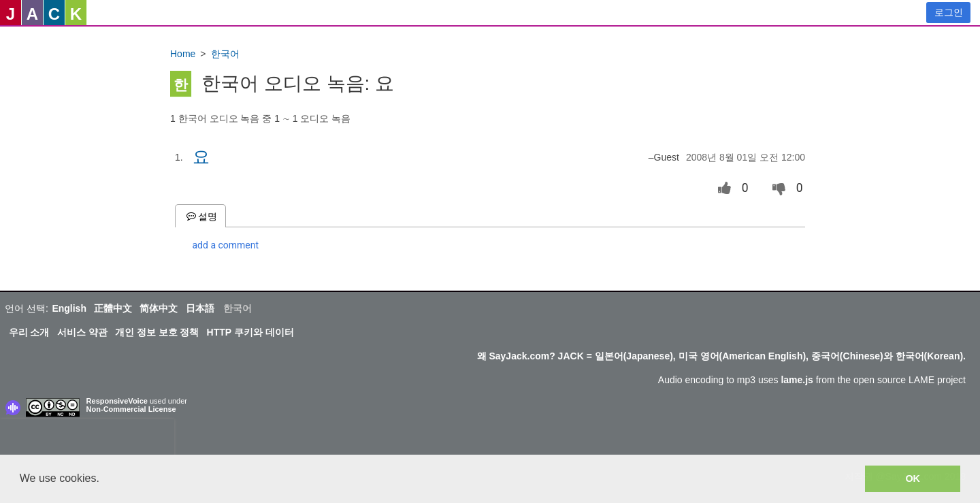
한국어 (225, 54)
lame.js (797, 380)
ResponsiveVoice (117, 401)
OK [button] (913, 478)
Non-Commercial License (131, 409)
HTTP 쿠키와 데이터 (250, 332)
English (69, 308)
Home (183, 54)
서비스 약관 (82, 332)
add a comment (226, 245)
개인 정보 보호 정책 (157, 332)
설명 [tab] (200, 216)
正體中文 (113, 308)
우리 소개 (29, 332)
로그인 (949, 12)
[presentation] (87, 440)
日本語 (200, 308)
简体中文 (159, 308)
